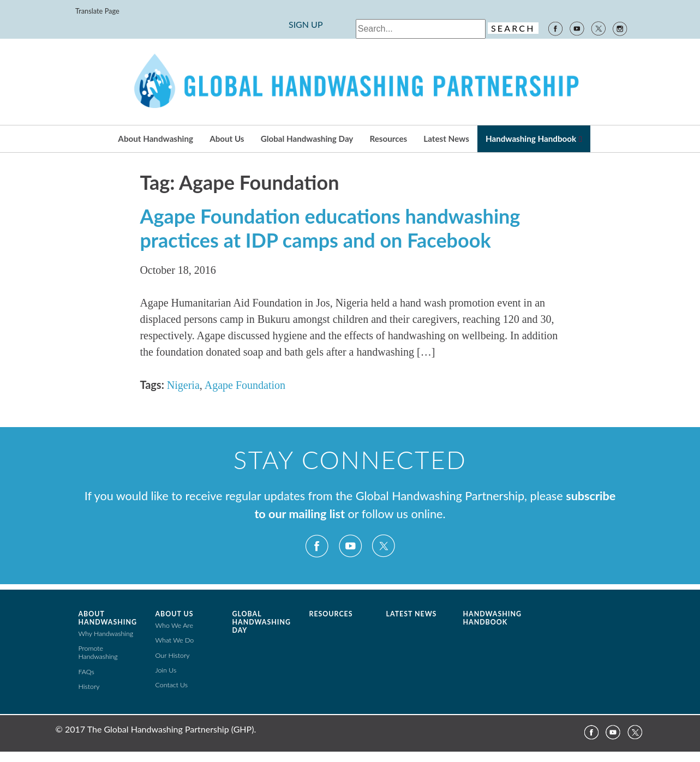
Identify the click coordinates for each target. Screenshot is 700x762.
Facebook (555, 28)
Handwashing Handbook (531, 139)
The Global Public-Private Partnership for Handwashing (350, 82)
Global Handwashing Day (307, 139)
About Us (227, 139)
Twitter (599, 28)
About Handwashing (155, 139)
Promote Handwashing (98, 652)
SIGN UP (306, 24)
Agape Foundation (245, 385)
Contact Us (172, 685)
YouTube (577, 28)
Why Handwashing (106, 634)
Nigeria (183, 385)
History (89, 686)
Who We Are (174, 625)
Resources (389, 139)
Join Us (166, 670)
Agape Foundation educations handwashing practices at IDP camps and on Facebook (330, 228)
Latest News (446, 139)
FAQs (86, 672)
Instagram (620, 28)
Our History (173, 655)
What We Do (175, 640)
